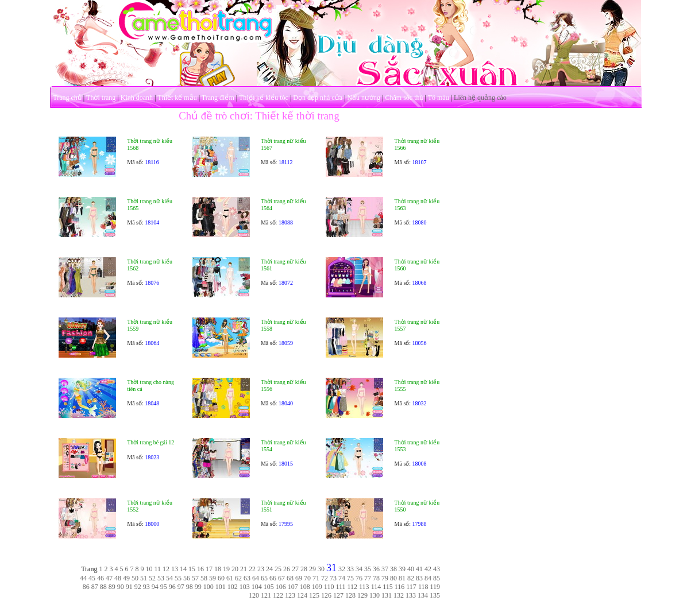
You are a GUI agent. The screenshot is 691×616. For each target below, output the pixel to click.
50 (135, 578)
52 (152, 578)
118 (423, 587)
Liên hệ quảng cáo (480, 98)
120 (254, 595)
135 (435, 595)
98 (190, 587)
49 (126, 578)
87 (95, 587)
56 (187, 578)
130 (375, 595)
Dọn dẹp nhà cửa (318, 98)
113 (364, 587)
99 (198, 587)
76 (359, 578)
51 (144, 578)
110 (329, 587)
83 (419, 578)
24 (269, 569)
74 (342, 578)
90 (121, 587)
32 (342, 569)
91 (129, 587)
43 (437, 569)
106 (281, 587)
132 (399, 595)
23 (261, 569)
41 (419, 569)
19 (226, 569)
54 (169, 578)
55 (178, 578)
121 (266, 595)
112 (353, 587)
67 (281, 578)
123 (290, 595)
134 (423, 595)
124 (302, 595)
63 (247, 578)
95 (164, 587)
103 (245, 587)
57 (195, 578)
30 (321, 569)
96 (172, 587)
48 (118, 578)
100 (209, 587)
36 (376, 569)
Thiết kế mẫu (177, 98)
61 (230, 578)
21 (244, 569)
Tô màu (439, 98)
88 (103, 587)
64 (256, 578)
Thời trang (101, 98)
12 (166, 569)
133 (411, 595)
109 (317, 587)
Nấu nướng (364, 98)
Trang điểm (218, 98)
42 (428, 569)
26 (287, 569)
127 (338, 595)
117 (411, 587)
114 (376, 587)
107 (293, 587)
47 (109, 578)
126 (326, 595)
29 (312, 569)
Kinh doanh (137, 98)
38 (393, 569)
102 (233, 587)
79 (385, 578)
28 (304, 569)
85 (437, 578)
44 (83, 578)
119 (435, 587)
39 (402, 569)
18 (218, 569)
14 (183, 569)
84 (428, 578)
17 (209, 569)
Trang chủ (67, 98)
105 (269, 587)
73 (333, 578)
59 (213, 578)
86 (86, 587)
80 (393, 578)
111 (340, 587)
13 (175, 569)
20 (235, 569)
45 (92, 578)
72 (325, 578)
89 (112, 587)
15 (192, 569)
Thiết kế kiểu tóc (264, 98)
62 (238, 578)
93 (146, 587)
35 (368, 569)
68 (290, 578)
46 (101, 578)
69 (299, 578)
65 (264, 578)
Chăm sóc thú (404, 98)
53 (161, 578)
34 (359, 569)
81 (402, 578)
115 (388, 587)
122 (278, 595)
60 (221, 578)
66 (273, 578)
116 (400, 587)
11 (157, 569)
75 (350, 578)
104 (257, 587)
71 (316, 578)
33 (350, 569)
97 (181, 587)
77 (368, 578)
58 (204, 578)
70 (307, 578)
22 (252, 569)
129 (362, 595)
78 (376, 578)
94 (155, 587)
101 (221, 587)
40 (411, 569)
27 (295, 569)
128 (350, 595)
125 (314, 595)
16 (200, 569)
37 (385, 569)
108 (305, 587)
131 (387, 595)
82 (411, 578)
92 (138, 587)
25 (278, 569)
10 (149, 569)
